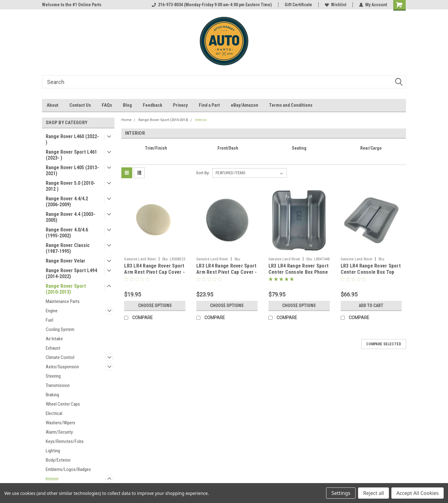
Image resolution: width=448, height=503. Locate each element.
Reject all (373, 493)
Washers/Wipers (61, 423)
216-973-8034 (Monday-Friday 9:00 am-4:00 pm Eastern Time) (212, 5)
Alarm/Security (59, 432)
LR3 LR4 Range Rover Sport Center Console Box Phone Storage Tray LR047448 (299, 272)
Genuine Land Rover (140, 259)
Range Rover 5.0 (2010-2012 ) (70, 186)
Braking (52, 395)
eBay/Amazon (245, 105)
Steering (53, 376)
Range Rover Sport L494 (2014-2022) (71, 273)
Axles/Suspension (62, 367)
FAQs (107, 105)
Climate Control (60, 357)
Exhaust (53, 348)
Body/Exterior (58, 460)
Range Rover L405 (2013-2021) (72, 170)
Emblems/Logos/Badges (68, 469)
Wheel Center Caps (63, 404)
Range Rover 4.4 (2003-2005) (70, 217)
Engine (52, 311)
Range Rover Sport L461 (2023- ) (71, 155)
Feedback (152, 105)
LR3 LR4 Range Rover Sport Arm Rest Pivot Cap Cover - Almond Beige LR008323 (154, 272)
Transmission (58, 385)
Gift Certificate (298, 5)
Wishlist (336, 5)
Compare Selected (384, 344)
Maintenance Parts (63, 301)
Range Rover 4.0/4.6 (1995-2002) (67, 233)
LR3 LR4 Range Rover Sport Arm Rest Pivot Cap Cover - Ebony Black (227, 272)
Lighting (53, 451)
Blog (127, 105)
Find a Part (209, 105)
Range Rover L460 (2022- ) (72, 139)
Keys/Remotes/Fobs (65, 441)
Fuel (49, 320)
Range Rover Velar (65, 261)
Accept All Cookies (418, 493)
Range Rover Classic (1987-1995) (68, 248)
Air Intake (54, 339)
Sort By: (203, 173)
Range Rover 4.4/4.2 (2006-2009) (67, 202)
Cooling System (60, 329)
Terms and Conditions (291, 105)
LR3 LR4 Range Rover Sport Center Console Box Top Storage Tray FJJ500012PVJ (371, 272)
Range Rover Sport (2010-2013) (66, 289)
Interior (52, 479)
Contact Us (80, 105)
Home (126, 120)
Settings (341, 493)
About (53, 105)
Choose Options (155, 305)
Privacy (180, 105)
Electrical (54, 413)
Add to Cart (371, 305)
